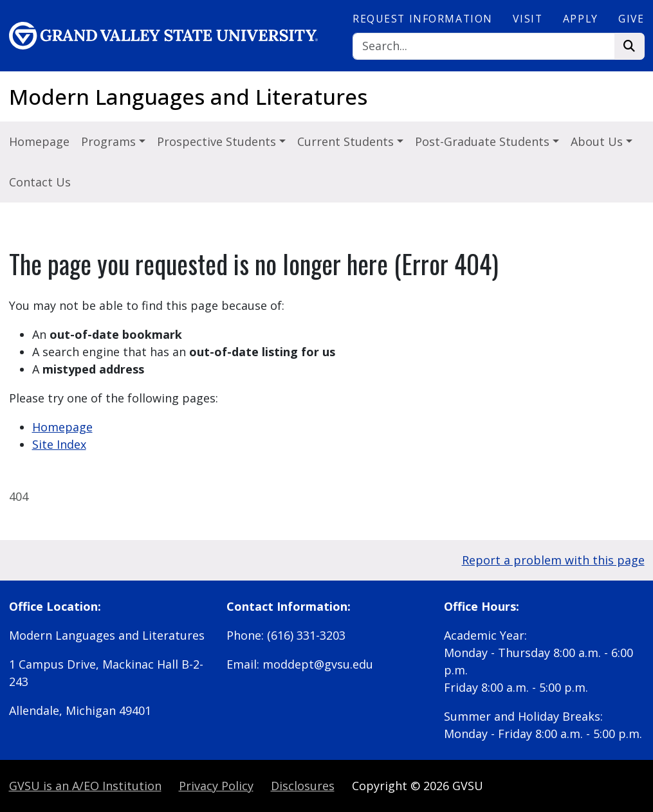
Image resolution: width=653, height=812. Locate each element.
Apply (581, 19)
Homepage (39, 141)
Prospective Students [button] (218, 141)
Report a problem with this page (553, 560)
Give (631, 19)
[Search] (484, 47)
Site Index (59, 444)
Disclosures (303, 786)
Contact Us (40, 182)
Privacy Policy (216, 786)
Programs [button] (110, 141)
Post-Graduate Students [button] (484, 141)
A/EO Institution (85, 786)
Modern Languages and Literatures (188, 97)
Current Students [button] (347, 141)
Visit (528, 19)
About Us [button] (598, 141)
